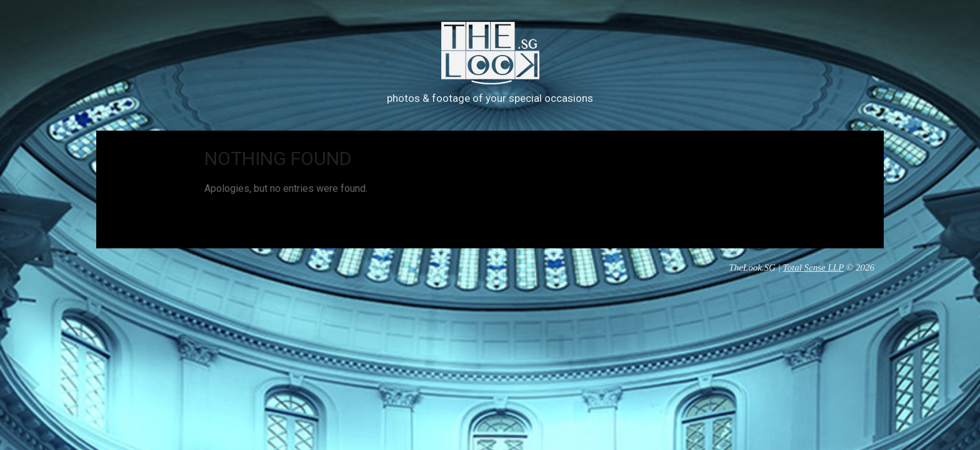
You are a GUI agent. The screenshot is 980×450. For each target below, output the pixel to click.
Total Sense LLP (814, 267)
